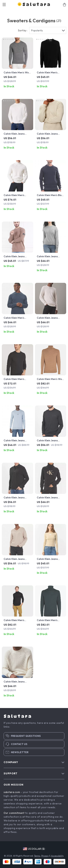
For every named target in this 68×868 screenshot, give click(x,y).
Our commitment (14, 813)
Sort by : (23, 30)
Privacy (45, 856)
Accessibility (57, 856)
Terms (37, 856)
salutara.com (12, 792)
